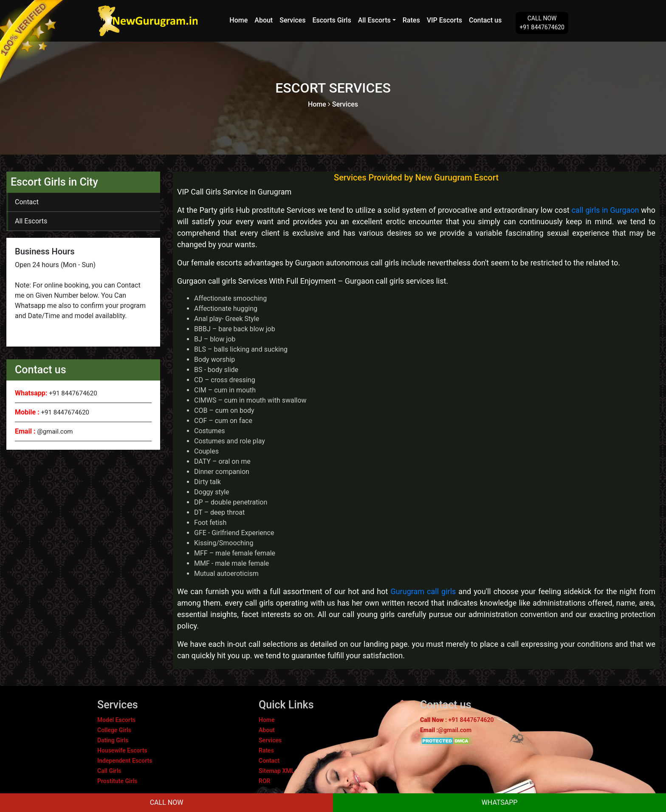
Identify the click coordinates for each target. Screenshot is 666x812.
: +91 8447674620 (457, 720)
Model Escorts (116, 720)
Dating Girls (113, 740)
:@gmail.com (446, 730)
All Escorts (374, 20)
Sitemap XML (277, 771)
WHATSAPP (500, 802)
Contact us (485, 20)
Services (292, 20)
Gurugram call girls (423, 591)
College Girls (114, 730)
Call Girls (109, 771)
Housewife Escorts (122, 750)
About (264, 20)
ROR (264, 781)
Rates (411, 20)
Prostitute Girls (117, 781)
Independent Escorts (125, 761)
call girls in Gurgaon (605, 210)
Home (238, 20)
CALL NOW (167, 802)
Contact (27, 202)
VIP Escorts (444, 20)
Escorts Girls (332, 20)
